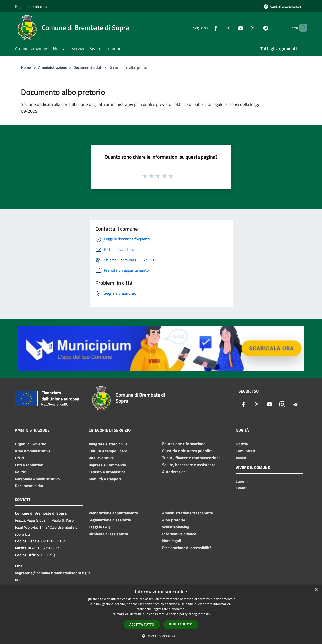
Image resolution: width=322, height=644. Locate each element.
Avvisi (241, 458)
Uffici (20, 458)
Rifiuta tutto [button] (181, 624)
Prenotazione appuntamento (113, 513)
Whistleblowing (176, 527)
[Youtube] (232, 27)
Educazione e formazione (184, 444)
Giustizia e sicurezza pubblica (187, 451)
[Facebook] (207, 27)
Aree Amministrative (33, 451)
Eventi (241, 488)
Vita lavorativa (101, 458)
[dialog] (161, 614)
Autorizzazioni (174, 472)
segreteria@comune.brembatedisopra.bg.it (52, 573)
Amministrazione (53, 67)
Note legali (171, 541)
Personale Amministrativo (37, 479)
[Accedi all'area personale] (282, 7)
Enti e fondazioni (30, 465)
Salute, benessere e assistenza (189, 465)
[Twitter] (220, 27)
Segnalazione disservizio (110, 520)
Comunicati (245, 451)
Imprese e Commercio (107, 465)
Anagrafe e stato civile (108, 444)
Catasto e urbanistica (107, 472)
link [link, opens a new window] (209, 614)
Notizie (242, 444)
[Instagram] (245, 27)
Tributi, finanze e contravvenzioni (191, 458)
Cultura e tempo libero (108, 451)
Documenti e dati (88, 67)
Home (26, 67)
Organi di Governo (31, 444)
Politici (21, 472)
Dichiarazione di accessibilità (187, 548)
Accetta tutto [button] (142, 624)
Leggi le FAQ (99, 527)
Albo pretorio (174, 520)
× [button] (316, 590)
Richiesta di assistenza (108, 534)
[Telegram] (257, 27)
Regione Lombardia (31, 6)
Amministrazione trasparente (187, 513)
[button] (161, 636)
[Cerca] (301, 28)
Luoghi (242, 481)
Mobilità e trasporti (105, 479)
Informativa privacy (179, 534)
